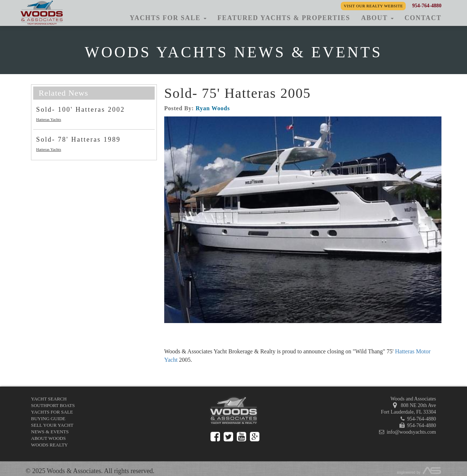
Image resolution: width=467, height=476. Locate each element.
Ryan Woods (213, 108)
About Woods (48, 438)
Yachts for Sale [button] (168, 18)
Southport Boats (53, 405)
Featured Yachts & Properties (284, 18)
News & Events (50, 432)
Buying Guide (48, 419)
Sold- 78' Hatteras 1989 (78, 139)
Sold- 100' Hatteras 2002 (81, 110)
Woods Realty (49, 445)
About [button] (377, 18)
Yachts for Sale (52, 412)
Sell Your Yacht (52, 425)
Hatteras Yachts (49, 119)
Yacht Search (49, 399)
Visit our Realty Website (373, 6)
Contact (423, 18)
